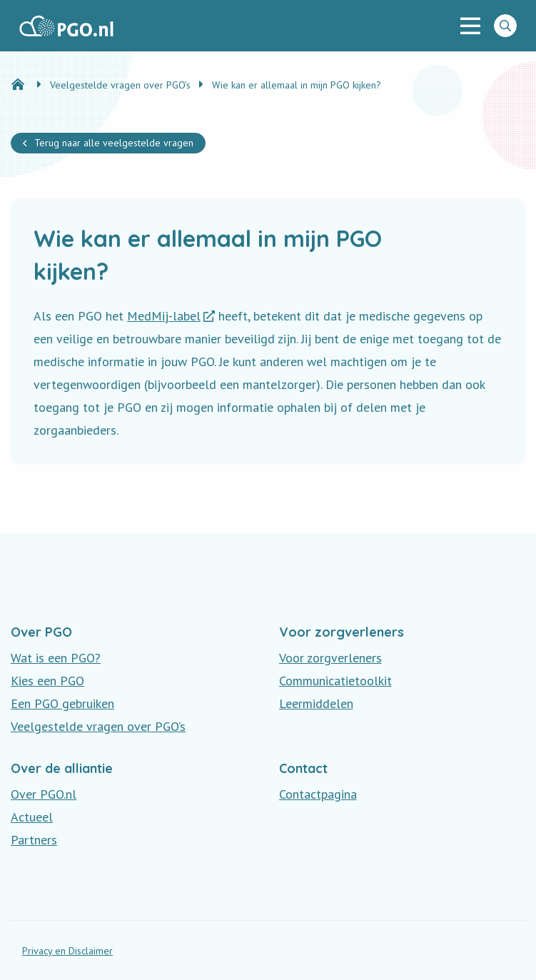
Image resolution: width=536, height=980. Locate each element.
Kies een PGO (47, 681)
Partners (34, 840)
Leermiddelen (316, 703)
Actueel (32, 817)
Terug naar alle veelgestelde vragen (114, 143)
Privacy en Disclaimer (67, 951)
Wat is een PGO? (56, 658)
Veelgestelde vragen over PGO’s (98, 726)
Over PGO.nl (44, 794)
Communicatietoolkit (335, 681)
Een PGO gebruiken (62, 703)
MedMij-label (164, 316)
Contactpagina (318, 794)
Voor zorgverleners (330, 658)
